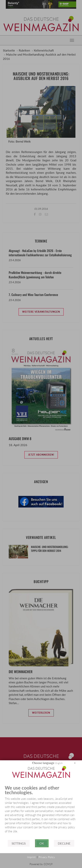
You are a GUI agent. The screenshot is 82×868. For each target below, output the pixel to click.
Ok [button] (42, 843)
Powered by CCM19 (41, 864)
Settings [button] (19, 843)
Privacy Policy (47, 857)
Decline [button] (64, 843)
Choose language (43, 763)
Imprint (31, 857)
